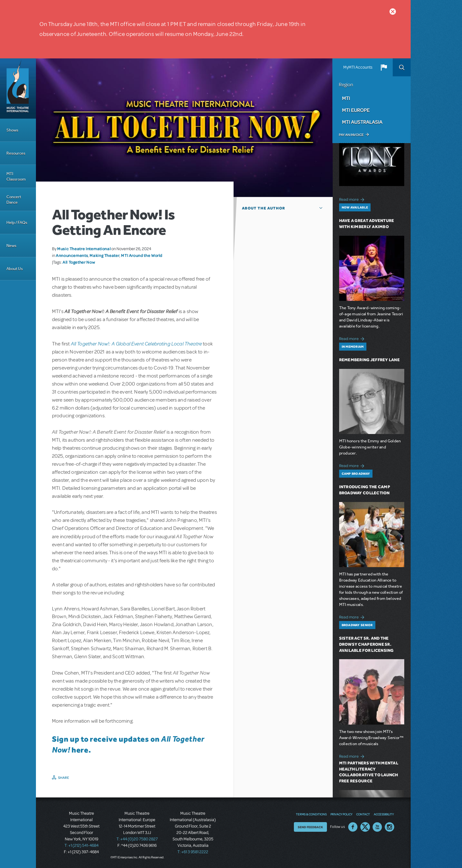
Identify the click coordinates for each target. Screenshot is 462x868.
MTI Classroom (16, 176)
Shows (12, 130)
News (11, 246)
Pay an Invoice (351, 135)
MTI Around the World (142, 255)
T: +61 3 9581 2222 (193, 852)
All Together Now (79, 262)
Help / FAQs (17, 222)
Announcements (72, 255)
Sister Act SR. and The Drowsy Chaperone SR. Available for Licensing (366, 644)
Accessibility (384, 814)
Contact (363, 814)
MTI (346, 98)
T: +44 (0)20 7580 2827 (137, 839)
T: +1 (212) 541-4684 (81, 846)
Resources (16, 153)
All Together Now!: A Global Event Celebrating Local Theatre (136, 343)
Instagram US (389, 827)
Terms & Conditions (311, 814)
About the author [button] (264, 208)
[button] (384, 67)
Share (64, 778)
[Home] (18, 89)
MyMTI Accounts (358, 67)
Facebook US (353, 827)
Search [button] (402, 67)
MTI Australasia (362, 122)
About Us (15, 269)
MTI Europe (356, 110)
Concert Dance (14, 200)
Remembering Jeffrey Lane (369, 360)
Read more (353, 199)
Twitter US (365, 827)
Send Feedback (310, 827)
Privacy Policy (341, 814)
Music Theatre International (84, 249)
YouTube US (377, 827)
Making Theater (104, 255)
